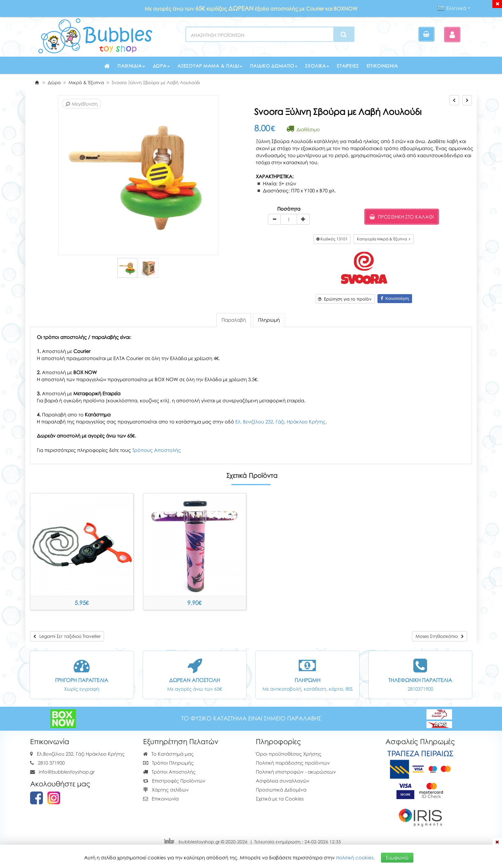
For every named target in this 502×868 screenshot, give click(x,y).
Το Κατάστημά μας (168, 754)
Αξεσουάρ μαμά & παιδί (210, 66)
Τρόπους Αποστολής (157, 450)
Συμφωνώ (397, 857)
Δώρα (161, 66)
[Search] (344, 35)
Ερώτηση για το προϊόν (345, 299)
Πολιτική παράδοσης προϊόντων (293, 763)
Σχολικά (317, 66)
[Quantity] (289, 219)
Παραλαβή (234, 320)
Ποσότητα (289, 209)
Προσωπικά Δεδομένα (281, 790)
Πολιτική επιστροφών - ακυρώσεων (296, 772)
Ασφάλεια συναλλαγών (283, 781)
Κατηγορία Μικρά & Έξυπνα (384, 239)
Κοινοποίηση (395, 298)
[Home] (37, 82)
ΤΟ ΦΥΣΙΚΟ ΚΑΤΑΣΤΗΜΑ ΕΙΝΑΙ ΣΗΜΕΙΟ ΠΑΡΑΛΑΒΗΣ (251, 718)
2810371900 (420, 689)
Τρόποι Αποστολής (169, 772)
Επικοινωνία (382, 66)
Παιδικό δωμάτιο (274, 66)
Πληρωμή (269, 320)
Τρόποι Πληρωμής (168, 763)
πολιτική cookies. (355, 857)
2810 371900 (51, 763)
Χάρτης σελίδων (166, 790)
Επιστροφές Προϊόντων (174, 781)
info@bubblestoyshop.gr (67, 772)
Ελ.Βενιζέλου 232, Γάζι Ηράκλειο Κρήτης (81, 754)
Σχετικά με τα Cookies (280, 799)
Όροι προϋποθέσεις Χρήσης (289, 754)
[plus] (303, 219)
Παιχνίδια (131, 66)
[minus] (274, 219)
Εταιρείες (348, 66)
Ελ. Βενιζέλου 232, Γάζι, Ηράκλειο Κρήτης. (281, 422)
